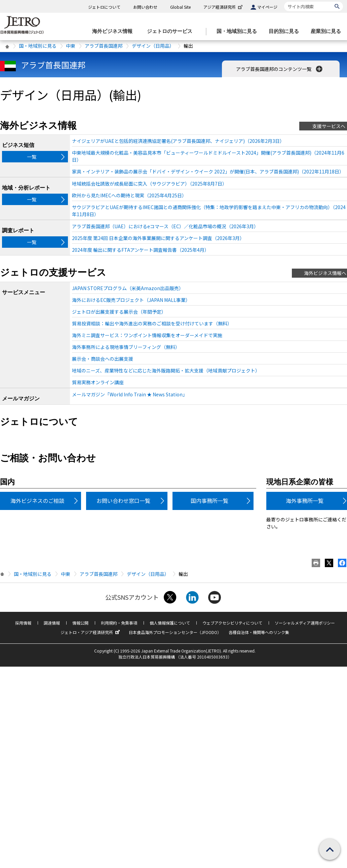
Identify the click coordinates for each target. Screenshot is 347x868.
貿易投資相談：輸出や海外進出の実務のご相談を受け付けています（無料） (152, 323)
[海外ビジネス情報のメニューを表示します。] (114, 31)
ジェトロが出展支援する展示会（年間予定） (119, 312)
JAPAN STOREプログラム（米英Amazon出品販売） (128, 288)
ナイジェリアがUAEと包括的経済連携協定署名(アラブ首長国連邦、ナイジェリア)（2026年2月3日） (178, 141)
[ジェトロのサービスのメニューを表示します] (172, 31)
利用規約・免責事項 (119, 623)
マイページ (267, 7)
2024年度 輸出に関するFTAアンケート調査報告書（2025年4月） (141, 250)
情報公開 (80, 623)
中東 (71, 46)
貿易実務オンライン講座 (98, 382)
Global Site (180, 7)
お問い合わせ (145, 7)
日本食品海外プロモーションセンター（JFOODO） (175, 632)
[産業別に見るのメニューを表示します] (328, 31)
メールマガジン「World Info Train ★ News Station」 (130, 394)
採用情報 (23, 623)
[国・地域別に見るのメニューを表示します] (239, 31)
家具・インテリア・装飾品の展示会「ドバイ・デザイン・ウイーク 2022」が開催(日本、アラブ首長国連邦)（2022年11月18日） (208, 171)
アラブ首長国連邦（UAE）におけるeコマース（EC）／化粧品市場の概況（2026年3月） (165, 226)
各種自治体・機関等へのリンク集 (259, 632)
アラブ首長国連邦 (104, 46)
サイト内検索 (284, 2)
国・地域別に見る (38, 46)
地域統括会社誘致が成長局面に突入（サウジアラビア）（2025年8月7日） (149, 184)
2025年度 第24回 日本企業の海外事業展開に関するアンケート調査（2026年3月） (158, 238)
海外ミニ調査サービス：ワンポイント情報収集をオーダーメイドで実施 (147, 335)
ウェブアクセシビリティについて (232, 623)
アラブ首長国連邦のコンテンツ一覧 (280, 69)
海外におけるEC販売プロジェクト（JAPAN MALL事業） (131, 300)
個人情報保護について (170, 623)
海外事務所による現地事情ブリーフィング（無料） (126, 347)
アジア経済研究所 (224, 7)
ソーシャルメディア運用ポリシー (305, 623)
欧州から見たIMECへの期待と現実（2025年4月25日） (129, 195)
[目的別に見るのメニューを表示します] (286, 31)
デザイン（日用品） (153, 46)
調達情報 (52, 623)
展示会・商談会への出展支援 (103, 359)
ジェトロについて (104, 7)
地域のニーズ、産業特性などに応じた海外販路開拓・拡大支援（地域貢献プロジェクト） (166, 370)
